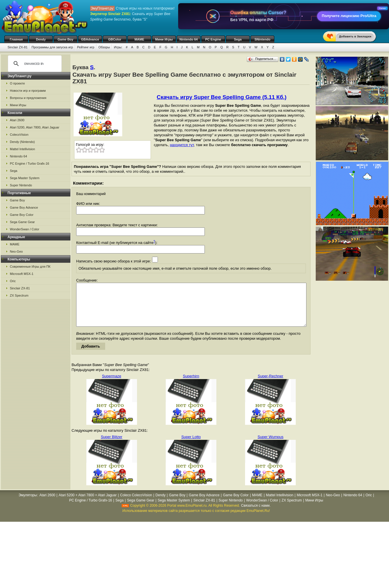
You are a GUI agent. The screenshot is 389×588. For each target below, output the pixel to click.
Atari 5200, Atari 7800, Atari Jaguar (35, 127)
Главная (16, 39)
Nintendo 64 (189, 39)
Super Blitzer (112, 445)
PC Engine (213, 39)
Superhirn (191, 385)
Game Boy (65, 39)
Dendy (41, 39)
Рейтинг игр (86, 47)
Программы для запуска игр (52, 47)
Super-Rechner (271, 385)
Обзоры (104, 47)
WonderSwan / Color (24, 229)
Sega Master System (25, 178)
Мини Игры (164, 39)
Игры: (118, 47)
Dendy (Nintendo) (22, 142)
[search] (34, 64)
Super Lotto (191, 445)
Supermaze (112, 385)
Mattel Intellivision (22, 149)
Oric (13, 281)
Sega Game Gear (22, 222)
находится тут (182, 145)
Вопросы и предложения (28, 98)
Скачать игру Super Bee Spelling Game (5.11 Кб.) (222, 97)
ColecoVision (19, 135)
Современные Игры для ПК (30, 267)
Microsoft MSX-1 (22, 274)
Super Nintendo (21, 185)
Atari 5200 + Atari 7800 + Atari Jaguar (88, 504)
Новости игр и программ (28, 91)
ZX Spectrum (19, 295)
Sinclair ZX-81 (18, 47)
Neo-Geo (16, 251)
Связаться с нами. (256, 514)
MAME (139, 39)
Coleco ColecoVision (136, 504)
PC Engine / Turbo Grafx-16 (30, 163)
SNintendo (263, 39)
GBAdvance (90, 39)
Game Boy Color (22, 215)
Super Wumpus (270, 445)
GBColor (115, 39)
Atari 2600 (17, 120)
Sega (238, 39)
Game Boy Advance (24, 207)
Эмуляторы (28, 504)
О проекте (17, 83)
